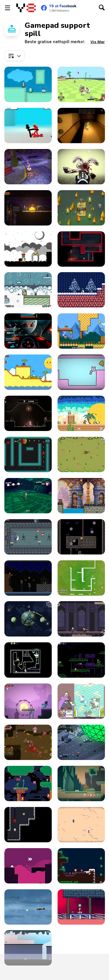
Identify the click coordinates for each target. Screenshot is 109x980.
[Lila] (28, 866)
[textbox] (15, 56)
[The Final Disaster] (81, 742)
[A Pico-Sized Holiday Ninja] (81, 866)
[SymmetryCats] (81, 372)
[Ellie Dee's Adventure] (81, 126)
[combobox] (15, 56)
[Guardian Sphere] (81, 701)
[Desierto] (81, 825)
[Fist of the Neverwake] (28, 496)
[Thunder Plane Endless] (28, 907)
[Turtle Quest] (81, 496)
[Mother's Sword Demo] (28, 413)
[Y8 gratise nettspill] (26, 8)
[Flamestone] (81, 208)
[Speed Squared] (81, 578)
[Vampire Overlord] (81, 619)
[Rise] (81, 290)
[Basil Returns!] (28, 783)
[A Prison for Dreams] (28, 372)
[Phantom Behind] (28, 454)
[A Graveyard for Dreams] (28, 249)
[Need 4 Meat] (81, 454)
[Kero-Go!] (81, 783)
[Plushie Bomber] (28, 701)
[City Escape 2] (28, 948)
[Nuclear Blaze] (81, 249)
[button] (98, 42)
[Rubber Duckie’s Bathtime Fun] (28, 290)
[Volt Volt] (28, 825)
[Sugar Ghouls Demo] (28, 167)
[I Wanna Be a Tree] (28, 84)
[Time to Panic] (81, 331)
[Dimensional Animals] (81, 413)
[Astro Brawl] (28, 619)
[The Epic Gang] (28, 742)
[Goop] (81, 537)
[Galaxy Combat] (28, 331)
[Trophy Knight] (28, 208)
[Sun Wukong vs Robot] (81, 660)
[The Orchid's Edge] (81, 84)
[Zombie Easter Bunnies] (81, 167)
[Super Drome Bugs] (28, 660)
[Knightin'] (28, 537)
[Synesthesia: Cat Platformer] (81, 907)
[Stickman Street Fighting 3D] (28, 126)
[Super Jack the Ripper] (28, 578)
